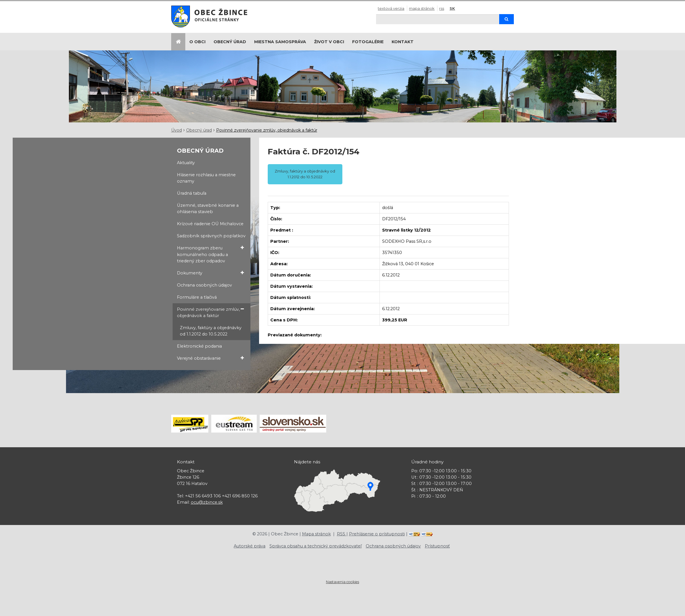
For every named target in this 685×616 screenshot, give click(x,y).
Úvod (177, 130)
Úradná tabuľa (192, 193)
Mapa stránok (422, 8)
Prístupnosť (437, 546)
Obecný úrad (230, 42)
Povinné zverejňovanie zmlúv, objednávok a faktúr (267, 130)
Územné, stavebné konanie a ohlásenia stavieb (208, 209)
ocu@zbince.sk (207, 502)
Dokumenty (210, 273)
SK (452, 8)
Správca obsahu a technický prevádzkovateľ (316, 546)
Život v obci (329, 42)
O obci (197, 42)
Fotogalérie (368, 42)
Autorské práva (250, 546)
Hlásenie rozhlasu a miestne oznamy (206, 178)
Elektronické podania (199, 346)
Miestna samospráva (280, 42)
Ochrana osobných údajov (204, 285)
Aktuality (186, 163)
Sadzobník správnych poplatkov (211, 236)
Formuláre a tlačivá (197, 297)
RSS (442, 8)
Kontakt (403, 42)
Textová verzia (391, 8)
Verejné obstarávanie (210, 358)
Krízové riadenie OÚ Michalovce (210, 224)
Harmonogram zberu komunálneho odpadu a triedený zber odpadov (210, 254)
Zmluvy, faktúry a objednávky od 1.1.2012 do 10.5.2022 (211, 331)
